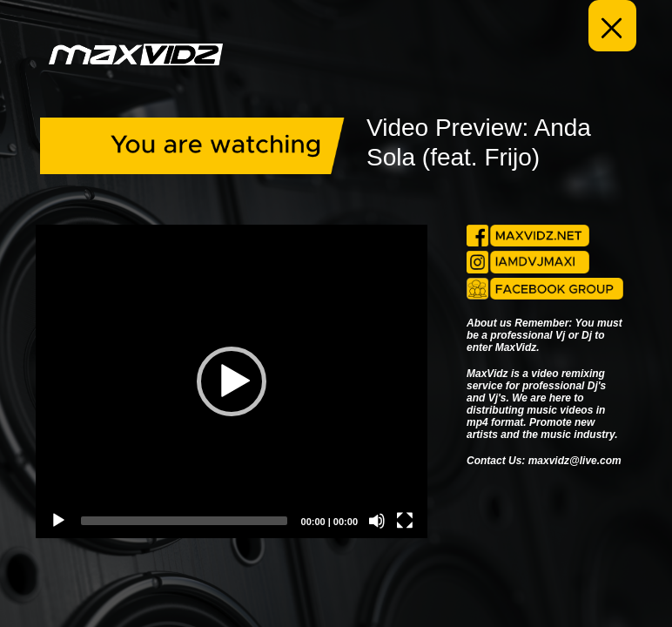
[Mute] (377, 521)
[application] (232, 381)
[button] (232, 381)
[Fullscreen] (405, 521)
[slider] (184, 521)
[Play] (58, 521)
